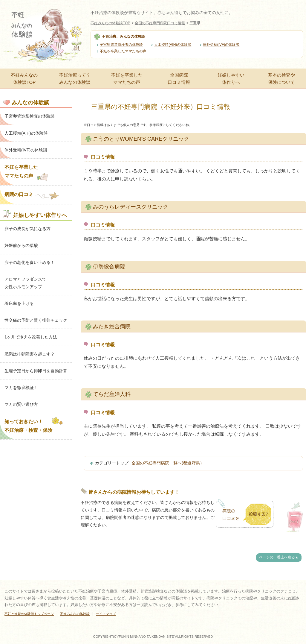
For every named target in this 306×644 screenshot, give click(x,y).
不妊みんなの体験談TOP (110, 23)
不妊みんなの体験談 (75, 614)
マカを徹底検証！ (21, 388)
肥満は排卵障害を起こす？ (30, 354)
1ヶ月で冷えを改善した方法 (31, 337)
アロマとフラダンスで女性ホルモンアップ (25, 283)
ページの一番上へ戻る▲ (279, 557)
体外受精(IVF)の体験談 (221, 45)
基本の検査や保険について (281, 79)
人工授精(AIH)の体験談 (173, 45)
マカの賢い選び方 (21, 404)
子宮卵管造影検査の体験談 (121, 45)
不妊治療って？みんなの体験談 (75, 79)
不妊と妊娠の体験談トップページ (29, 614)
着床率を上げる (19, 303)
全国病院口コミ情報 (179, 79)
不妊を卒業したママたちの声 (123, 51)
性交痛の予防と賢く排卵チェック (36, 320)
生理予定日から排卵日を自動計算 (36, 371)
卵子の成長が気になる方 (27, 229)
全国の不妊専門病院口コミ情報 (160, 23)
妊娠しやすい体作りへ (231, 79)
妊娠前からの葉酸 (21, 245)
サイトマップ (106, 614)
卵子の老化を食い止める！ (30, 262)
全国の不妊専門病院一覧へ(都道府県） (168, 463)
